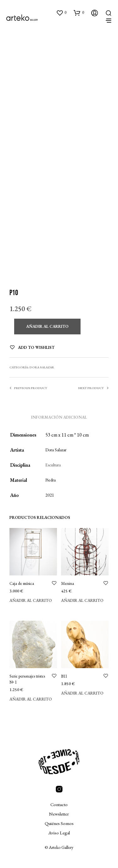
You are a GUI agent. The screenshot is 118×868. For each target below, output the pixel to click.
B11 (64, 676)
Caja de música (22, 583)
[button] (61, 13)
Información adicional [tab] (59, 417)
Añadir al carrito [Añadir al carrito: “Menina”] (82, 600)
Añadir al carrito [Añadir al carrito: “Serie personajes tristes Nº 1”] (31, 699)
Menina (67, 583)
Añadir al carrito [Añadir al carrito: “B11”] (82, 693)
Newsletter (59, 814)
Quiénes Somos (59, 823)
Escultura (53, 465)
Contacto (59, 804)
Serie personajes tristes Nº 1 (27, 679)
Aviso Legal (59, 833)
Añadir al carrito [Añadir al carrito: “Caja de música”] (31, 600)
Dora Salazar (42, 367)
